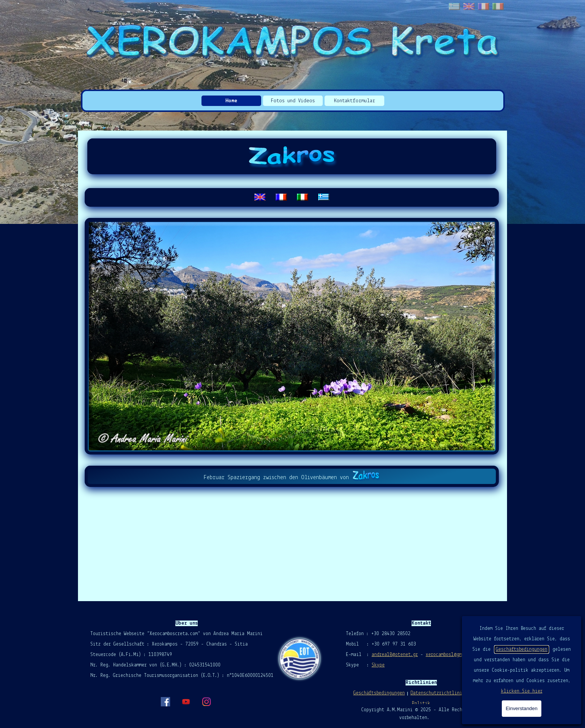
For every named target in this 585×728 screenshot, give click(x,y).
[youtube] (186, 702)
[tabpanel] (292, 197)
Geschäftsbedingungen (522, 649)
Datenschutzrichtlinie (438, 693)
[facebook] (165, 702)
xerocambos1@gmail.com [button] (453, 655)
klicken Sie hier (522, 691)
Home (231, 101)
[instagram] (206, 702)
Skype (378, 665)
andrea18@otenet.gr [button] (395, 655)
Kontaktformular (355, 101)
